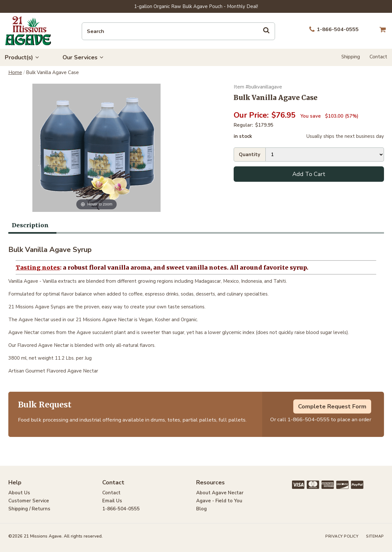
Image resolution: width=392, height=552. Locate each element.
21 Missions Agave (28, 31)
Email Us (112, 501)
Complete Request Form (332, 406)
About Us (19, 493)
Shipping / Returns (29, 509)
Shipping (351, 57)
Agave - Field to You (219, 501)
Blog (201, 509)
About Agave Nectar (220, 493)
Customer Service (29, 501)
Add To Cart (309, 174)
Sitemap (375, 536)
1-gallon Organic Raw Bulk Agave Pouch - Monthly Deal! (196, 6)
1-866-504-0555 (309, 419)
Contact (378, 57)
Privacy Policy (342, 536)
